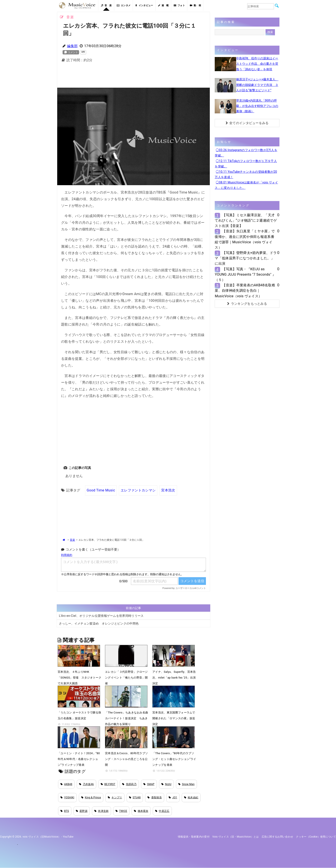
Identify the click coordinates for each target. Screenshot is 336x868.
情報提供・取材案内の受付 (194, 837)
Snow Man (186, 784)
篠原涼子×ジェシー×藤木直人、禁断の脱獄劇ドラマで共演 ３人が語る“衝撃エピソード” (257, 85)
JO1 (173, 797)
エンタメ (124, 5)
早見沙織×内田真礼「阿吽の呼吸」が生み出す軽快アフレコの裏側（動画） (257, 106)
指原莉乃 (129, 784)
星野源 (82, 811)
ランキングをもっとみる (247, 304)
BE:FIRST (108, 784)
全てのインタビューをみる (247, 123)
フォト (179, 5)
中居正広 (162, 811)
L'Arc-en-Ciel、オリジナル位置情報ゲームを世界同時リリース (101, 616)
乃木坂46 (86, 784)
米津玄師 (101, 811)
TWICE (121, 811)
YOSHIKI (67, 797)
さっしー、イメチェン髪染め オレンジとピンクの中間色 (99, 623)
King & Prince (91, 797)
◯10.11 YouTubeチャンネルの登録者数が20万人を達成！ (246, 174)
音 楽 (106, 5)
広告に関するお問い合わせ (277, 837)
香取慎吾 (155, 797)
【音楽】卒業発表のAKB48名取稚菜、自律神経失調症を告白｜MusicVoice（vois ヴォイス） (245, 291)
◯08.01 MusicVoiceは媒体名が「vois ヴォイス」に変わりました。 (246, 185)
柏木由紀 (191, 797)
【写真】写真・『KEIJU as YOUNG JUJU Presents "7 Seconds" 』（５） (245, 274)
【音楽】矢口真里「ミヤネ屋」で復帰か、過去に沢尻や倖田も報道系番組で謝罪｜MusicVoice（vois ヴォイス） (245, 239)
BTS (65, 811)
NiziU (166, 784)
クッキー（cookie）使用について (316, 837)
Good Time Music (101, 490)
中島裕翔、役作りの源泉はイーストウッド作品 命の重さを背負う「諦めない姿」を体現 (257, 64)
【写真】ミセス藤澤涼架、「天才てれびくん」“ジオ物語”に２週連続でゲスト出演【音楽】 (246, 220)
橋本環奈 (141, 811)
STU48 (135, 797)
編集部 (72, 46)
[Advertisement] (133, 76)
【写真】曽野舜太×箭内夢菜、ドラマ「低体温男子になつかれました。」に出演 (246, 258)
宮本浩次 (168, 490)
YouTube (68, 837)
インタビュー (144, 5)
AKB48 (66, 784)
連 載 (163, 5)
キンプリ (115, 797)
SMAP (149, 784)
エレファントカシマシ (138, 490)
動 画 (195, 5)
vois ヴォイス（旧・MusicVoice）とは (236, 837)
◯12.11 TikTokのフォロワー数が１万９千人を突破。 (246, 164)
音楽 (72, 540)
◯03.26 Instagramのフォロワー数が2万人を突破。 (246, 153)
